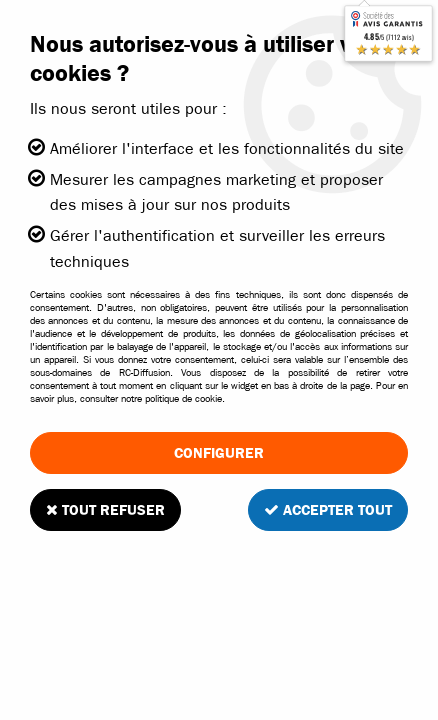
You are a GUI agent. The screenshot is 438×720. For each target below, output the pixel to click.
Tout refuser (105, 510)
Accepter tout (328, 510)
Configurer (219, 453)
